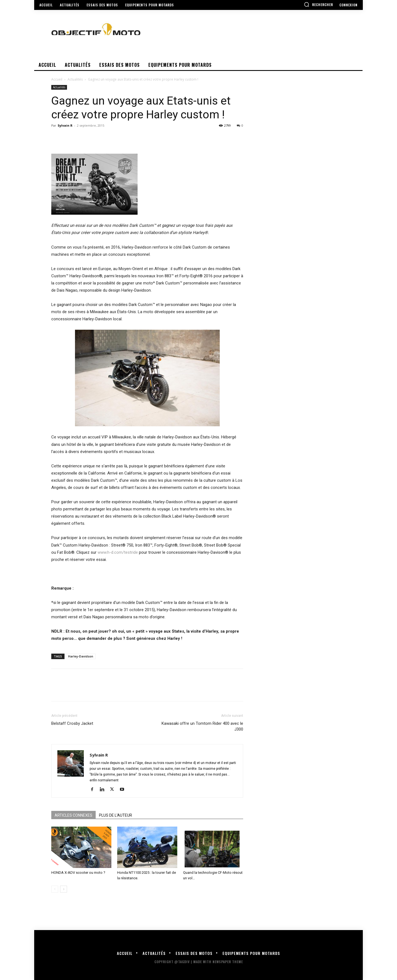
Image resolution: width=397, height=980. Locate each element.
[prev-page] (55, 889)
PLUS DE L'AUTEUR (116, 815)
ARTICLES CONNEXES (73, 815)
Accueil (57, 79)
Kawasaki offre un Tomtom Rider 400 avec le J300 (202, 726)
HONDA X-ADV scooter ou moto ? (78, 873)
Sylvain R (65, 125)
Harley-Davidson (81, 656)
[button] (318, 4)
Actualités (75, 79)
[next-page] (64, 889)
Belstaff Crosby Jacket (72, 723)
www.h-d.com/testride (118, 552)
